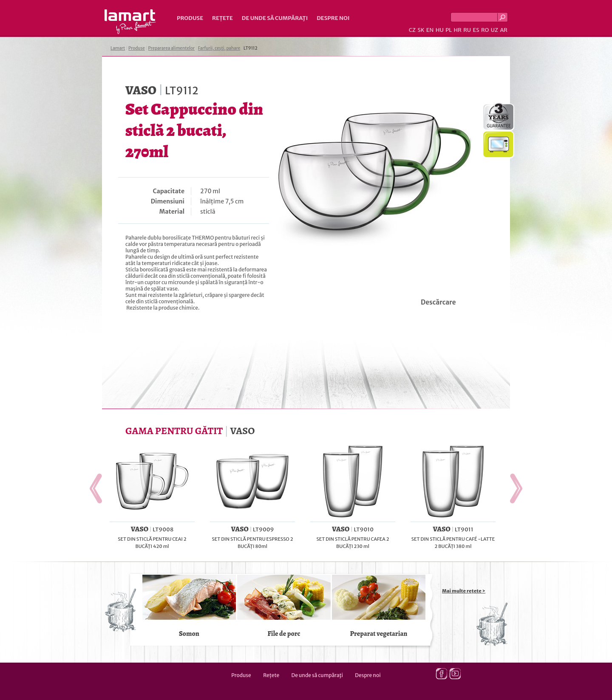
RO (485, 30)
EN (430, 30)
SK (421, 30)
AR (504, 30)
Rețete (222, 18)
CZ (412, 30)
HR (457, 30)
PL (449, 30)
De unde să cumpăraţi (275, 18)
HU (440, 30)
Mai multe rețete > (464, 591)
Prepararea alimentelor (171, 48)
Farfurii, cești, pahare (219, 48)
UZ (494, 30)
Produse (190, 18)
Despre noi (333, 18)
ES (476, 30)
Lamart (130, 22)
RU (467, 30)
